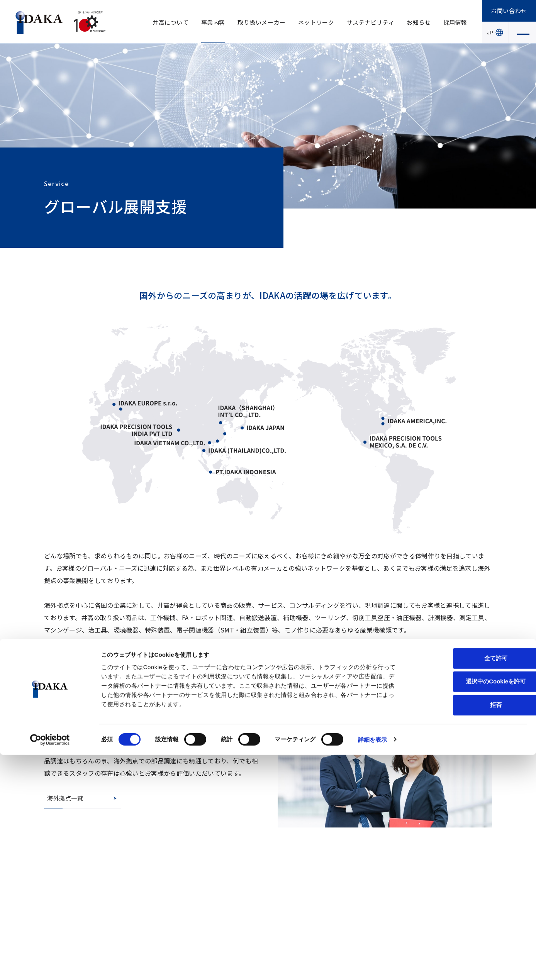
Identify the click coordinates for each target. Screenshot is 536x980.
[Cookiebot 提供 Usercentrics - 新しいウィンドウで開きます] (50, 965)
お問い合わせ (509, 11)
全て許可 (472, 883)
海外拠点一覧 (65, 798)
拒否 (472, 930)
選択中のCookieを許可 (471, 907)
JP (495, 32)
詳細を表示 (373, 965)
